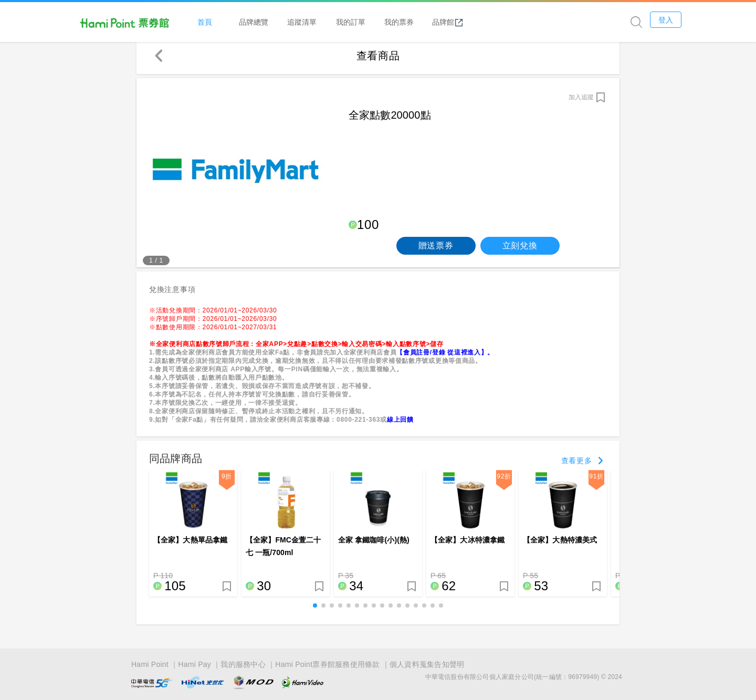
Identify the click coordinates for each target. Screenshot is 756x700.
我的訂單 (419, 22)
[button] (315, 611)
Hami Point (150, 664)
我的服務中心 (243, 664)
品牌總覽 (322, 22)
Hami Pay (195, 664)
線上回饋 (400, 425)
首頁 (273, 22)
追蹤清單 (370, 22)
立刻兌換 (520, 251)
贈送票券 (436, 251)
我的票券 (467, 22)
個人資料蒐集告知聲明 (427, 664)
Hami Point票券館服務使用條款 (327, 664)
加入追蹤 (581, 102)
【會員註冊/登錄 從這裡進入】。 (445, 358)
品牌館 (516, 22)
